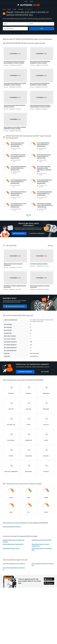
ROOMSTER (21, 9)
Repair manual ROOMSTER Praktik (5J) (12, 527)
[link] (15, 56)
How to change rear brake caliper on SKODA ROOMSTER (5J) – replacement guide (44, 193)
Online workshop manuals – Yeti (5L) (11, 549)
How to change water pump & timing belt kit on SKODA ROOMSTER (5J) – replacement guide (44, 169)
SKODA (15, 9)
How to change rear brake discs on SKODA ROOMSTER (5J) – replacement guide (19, 193)
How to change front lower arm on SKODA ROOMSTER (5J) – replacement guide (18, 205)
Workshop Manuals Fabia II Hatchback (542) (13, 545)
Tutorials (9, 9)
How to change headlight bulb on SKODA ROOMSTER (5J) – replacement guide (44, 182)
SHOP (26, 1)
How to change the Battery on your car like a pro (14, 564)
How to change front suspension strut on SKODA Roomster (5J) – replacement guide (18, 156)
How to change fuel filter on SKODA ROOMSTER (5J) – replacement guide (43, 144)
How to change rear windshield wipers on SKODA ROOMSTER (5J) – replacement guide (45, 205)
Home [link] (4, 9)
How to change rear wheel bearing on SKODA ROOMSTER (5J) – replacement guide (18, 168)
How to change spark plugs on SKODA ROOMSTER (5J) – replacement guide (44, 156)
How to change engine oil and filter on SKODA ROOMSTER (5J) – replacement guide (19, 182)
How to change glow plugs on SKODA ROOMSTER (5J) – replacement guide (17, 144)
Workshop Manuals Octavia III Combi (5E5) (42, 541)
